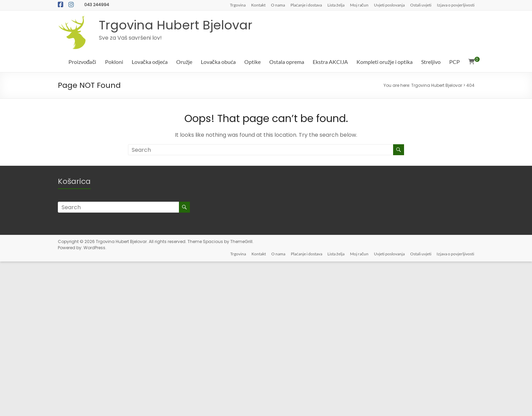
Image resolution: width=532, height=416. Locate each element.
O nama (278, 5)
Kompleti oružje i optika (385, 62)
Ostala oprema (287, 62)
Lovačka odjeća (150, 62)
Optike (252, 62)
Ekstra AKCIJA (330, 62)
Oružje (184, 62)
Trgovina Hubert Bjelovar (176, 25)
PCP (455, 62)
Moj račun (359, 5)
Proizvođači (82, 62)
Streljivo (431, 62)
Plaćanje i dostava (306, 5)
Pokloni (114, 62)
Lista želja (336, 5)
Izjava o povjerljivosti (456, 5)
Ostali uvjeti (421, 5)
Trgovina (238, 5)
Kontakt (258, 5)
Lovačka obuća (218, 62)
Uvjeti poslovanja (389, 5)
